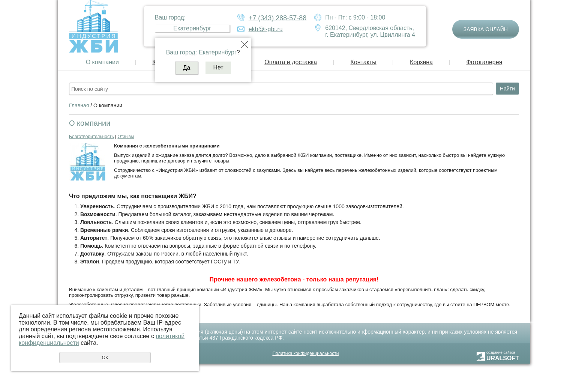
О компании (102, 62)
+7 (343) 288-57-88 (278, 18)
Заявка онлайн (486, 29)
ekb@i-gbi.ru (266, 29)
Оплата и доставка (291, 62)
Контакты (364, 62)
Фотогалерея (484, 62)
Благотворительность (91, 137)
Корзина (421, 62)
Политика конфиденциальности (305, 353)
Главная (79, 105)
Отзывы (126, 137)
